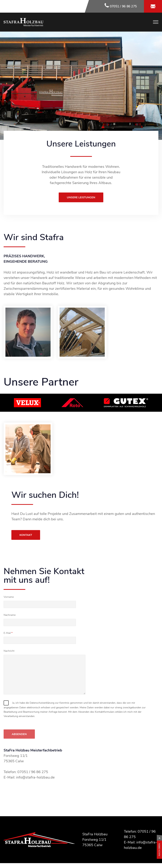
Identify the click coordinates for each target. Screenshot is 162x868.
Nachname (10, 615)
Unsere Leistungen (81, 197)
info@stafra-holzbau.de (35, 777)
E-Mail (7, 633)
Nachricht (9, 651)
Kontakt (26, 535)
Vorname (9, 597)
